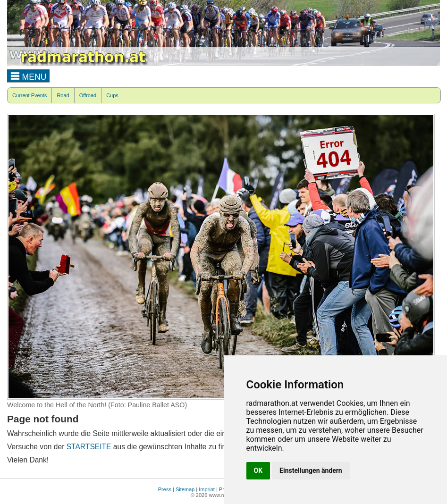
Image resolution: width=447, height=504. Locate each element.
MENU (29, 76)
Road (63, 95)
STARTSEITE (89, 447)
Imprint (207, 489)
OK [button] (258, 470)
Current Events (30, 95)
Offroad (88, 95)
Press (165, 489)
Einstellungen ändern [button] (311, 470)
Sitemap (185, 489)
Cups (112, 95)
